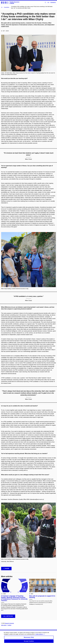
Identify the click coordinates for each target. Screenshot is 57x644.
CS (48, 2)
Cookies (9, 625)
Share (6, 568)
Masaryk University (9, 623)
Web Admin (4, 625)
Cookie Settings (40, 634)
